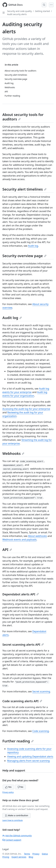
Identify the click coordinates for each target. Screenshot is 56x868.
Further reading (18, 741)
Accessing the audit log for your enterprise (26, 409)
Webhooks (13, 453)
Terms (27, 854)
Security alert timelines (24, 189)
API (7, 549)
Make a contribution (17, 815)
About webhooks (37, 536)
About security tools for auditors (23, 117)
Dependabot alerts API (21, 594)
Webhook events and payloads (19, 540)
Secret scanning (41, 691)
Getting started (42, 11)
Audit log (33, 246)
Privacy (36, 854)
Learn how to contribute (13, 820)
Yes (8, 787)
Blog (31, 857)
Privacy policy (8, 792)
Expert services (19, 857)
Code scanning (41, 731)
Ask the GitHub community (17, 836)
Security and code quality (19, 11)
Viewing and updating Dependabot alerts (30, 757)
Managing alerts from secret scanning (28, 761)
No (20, 787)
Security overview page (24, 256)
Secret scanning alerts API (23, 645)
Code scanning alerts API (22, 701)
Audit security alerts (17, 14)
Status (45, 854)
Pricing (6, 857)
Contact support (12, 840)
